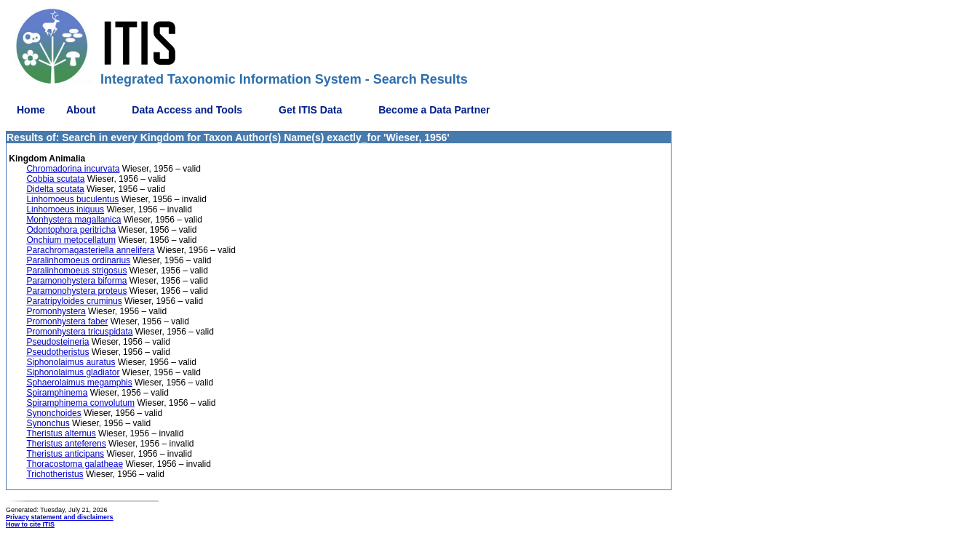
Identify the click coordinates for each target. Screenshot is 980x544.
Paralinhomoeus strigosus (76, 271)
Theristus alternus (61, 433)
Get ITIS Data (310, 110)
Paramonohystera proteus (76, 291)
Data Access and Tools (187, 110)
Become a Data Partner (434, 110)
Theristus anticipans (65, 454)
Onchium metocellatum (71, 240)
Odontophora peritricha (71, 230)
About (81, 110)
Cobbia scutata (55, 179)
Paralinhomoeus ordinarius (78, 260)
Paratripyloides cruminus (74, 301)
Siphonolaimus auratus (71, 362)
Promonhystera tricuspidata (79, 332)
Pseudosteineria (57, 342)
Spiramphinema (57, 393)
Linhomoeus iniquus (65, 209)
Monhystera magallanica (73, 220)
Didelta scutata (55, 189)
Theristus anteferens (66, 444)
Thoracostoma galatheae (75, 464)
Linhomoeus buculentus (72, 199)
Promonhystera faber (67, 321)
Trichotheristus (55, 474)
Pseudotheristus (57, 352)
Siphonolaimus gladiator (73, 372)
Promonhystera (56, 311)
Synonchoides (53, 413)
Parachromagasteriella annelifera (90, 250)
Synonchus (48, 423)
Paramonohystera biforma (76, 281)
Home (31, 110)
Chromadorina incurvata (73, 169)
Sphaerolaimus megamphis (79, 383)
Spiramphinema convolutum (80, 403)
